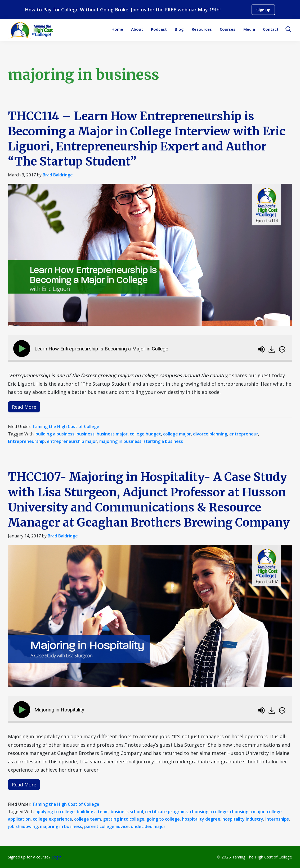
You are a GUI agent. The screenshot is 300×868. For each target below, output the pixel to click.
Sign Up (263, 10)
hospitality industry (243, 819)
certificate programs (166, 812)
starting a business (163, 441)
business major (112, 434)
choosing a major (247, 812)
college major (177, 434)
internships (277, 819)
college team (88, 819)
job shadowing (23, 826)
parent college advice (106, 826)
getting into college (124, 819)
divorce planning (210, 434)
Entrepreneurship (26, 441)
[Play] (23, 349)
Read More (24, 407)
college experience (52, 819)
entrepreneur (244, 434)
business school (127, 812)
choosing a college (209, 812)
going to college (163, 819)
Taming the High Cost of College (66, 426)
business (86, 434)
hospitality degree (201, 819)
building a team (93, 812)
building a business (55, 434)
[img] (282, 349)
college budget (145, 434)
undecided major (148, 826)
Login (57, 857)
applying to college (55, 812)
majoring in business (120, 441)
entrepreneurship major (72, 441)
